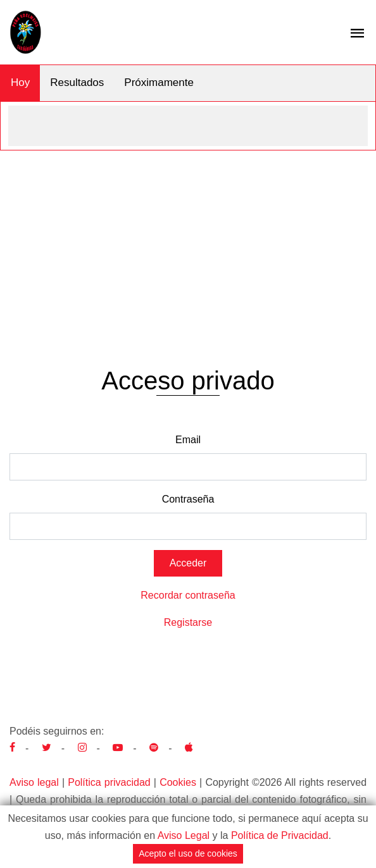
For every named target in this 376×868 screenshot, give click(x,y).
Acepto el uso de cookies (188, 853)
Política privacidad (109, 782)
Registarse (188, 622)
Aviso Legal (184, 835)
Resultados (77, 83)
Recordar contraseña (188, 595)
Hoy (20, 83)
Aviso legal (34, 782)
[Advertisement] (188, 245)
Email (188, 440)
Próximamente (159, 83)
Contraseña (188, 499)
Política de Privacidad (280, 835)
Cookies (178, 782)
